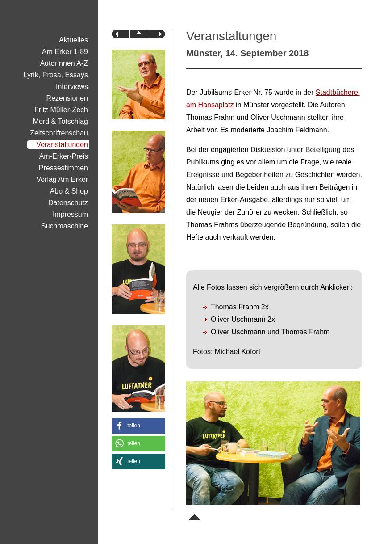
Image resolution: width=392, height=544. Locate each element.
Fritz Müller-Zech (61, 110)
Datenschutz (68, 203)
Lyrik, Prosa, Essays (56, 75)
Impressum (70, 214)
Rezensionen (67, 98)
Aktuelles (73, 40)
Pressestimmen (63, 168)
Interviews (72, 86)
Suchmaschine (65, 226)
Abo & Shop (69, 191)
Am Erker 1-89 (65, 52)
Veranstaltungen (62, 145)
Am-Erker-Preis (64, 156)
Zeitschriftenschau (59, 133)
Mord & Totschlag (60, 121)
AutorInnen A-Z (64, 63)
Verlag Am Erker (62, 179)
